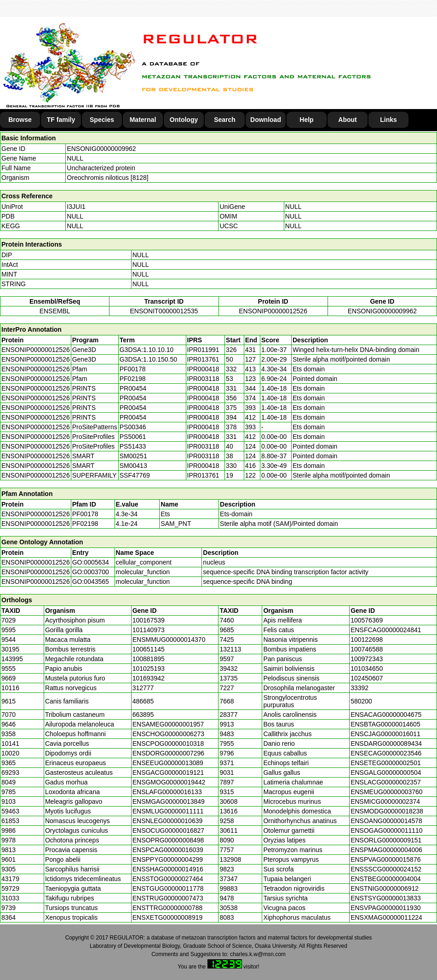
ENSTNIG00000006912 (385, 888)
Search (225, 120)
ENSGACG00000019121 (168, 772)
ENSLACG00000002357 (386, 782)
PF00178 (85, 514)
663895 (143, 715)
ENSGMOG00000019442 (169, 782)
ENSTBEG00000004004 (386, 879)
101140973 (149, 630)
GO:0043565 (91, 582)
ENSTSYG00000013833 (386, 898)
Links (388, 120)
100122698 (367, 640)
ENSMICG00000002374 (385, 801)
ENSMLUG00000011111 (168, 811)
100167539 (149, 620)
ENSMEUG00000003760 (386, 792)
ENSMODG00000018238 (387, 811)
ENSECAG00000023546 (386, 753)
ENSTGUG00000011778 (168, 888)
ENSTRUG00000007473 (168, 898)
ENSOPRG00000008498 (168, 840)
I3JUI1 (76, 207)
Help (306, 120)
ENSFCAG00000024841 (386, 630)
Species (102, 120)
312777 (143, 688)
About (347, 120)
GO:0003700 (91, 572)
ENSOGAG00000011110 (386, 830)
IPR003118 (203, 379)
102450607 (367, 678)
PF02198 (85, 524)
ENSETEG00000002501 (386, 763)
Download (266, 120)
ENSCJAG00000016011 (385, 734)
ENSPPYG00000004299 (168, 859)
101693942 (149, 678)
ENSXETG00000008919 (168, 917)
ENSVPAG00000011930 (385, 908)
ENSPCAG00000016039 (168, 850)
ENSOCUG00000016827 (168, 830)
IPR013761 (203, 359)
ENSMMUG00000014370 (169, 640)
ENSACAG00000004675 (386, 715)
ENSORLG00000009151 (386, 840)
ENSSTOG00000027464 (168, 879)
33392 (359, 688)
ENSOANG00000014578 (386, 821)
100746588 (367, 649)
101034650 (367, 669)
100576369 (367, 620)
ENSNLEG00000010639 (168, 821)
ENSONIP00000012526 (273, 311)
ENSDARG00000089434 (386, 744)
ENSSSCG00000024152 (386, 869)
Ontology (184, 120)
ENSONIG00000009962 (101, 149)
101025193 (149, 669)
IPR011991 (203, 350)
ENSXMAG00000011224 (386, 917)
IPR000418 (203, 369)
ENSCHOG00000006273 (168, 734)
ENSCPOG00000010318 (168, 744)
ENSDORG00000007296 (168, 753)
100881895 (149, 659)
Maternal (143, 120)
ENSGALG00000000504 (386, 772)
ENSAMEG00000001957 (168, 724)
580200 (361, 701)
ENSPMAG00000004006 (386, 850)
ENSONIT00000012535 (164, 311)
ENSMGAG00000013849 (169, 801)
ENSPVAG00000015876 (385, 859)
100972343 (367, 659)
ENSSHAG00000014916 (168, 869)
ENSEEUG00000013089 (168, 763)
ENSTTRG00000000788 (168, 908)
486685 (143, 701)
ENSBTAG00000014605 (385, 724)
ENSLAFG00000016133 (167, 792)
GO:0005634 (91, 562)
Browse (20, 120)
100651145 (149, 649)
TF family (61, 120)
